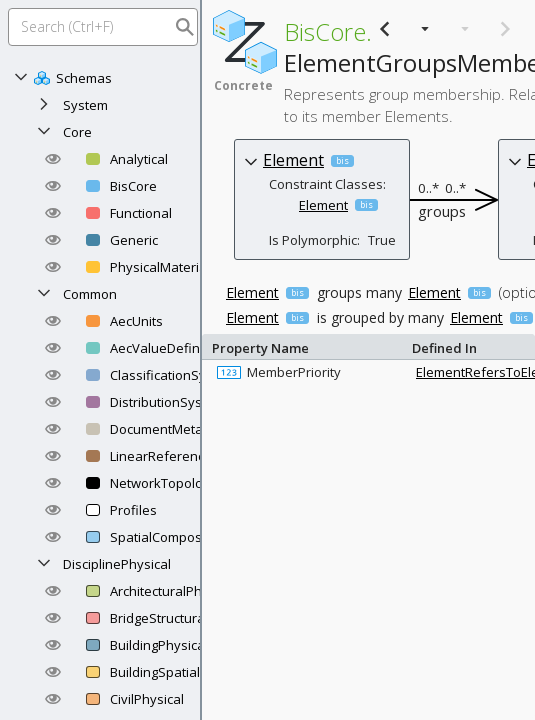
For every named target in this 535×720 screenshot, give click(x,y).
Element (293, 160)
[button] (53, 159)
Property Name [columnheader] (307, 346)
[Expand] (44, 105)
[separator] (201, 360)
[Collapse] (21, 78)
